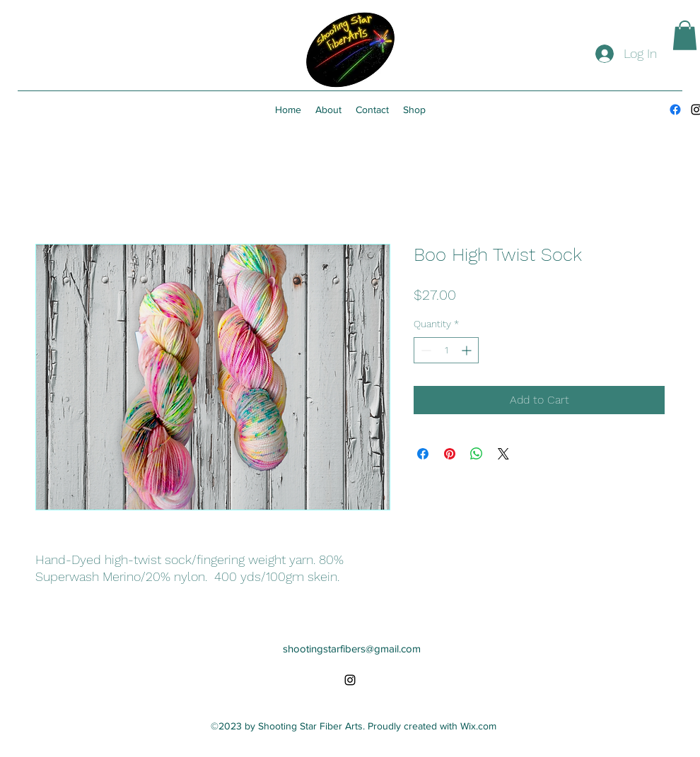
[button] (685, 35)
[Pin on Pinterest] (450, 454)
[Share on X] (503, 454)
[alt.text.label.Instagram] (350, 680)
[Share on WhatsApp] (477, 454)
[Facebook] (675, 110)
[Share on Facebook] (423, 454)
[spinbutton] (446, 350)
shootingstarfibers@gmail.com (352, 649)
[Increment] (468, 350)
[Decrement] (425, 350)
